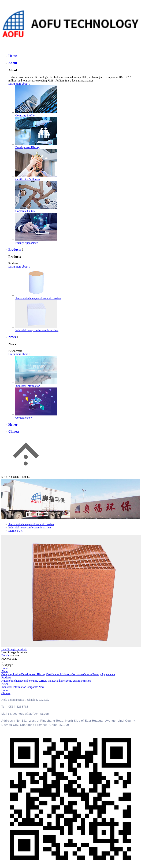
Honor (13, 424)
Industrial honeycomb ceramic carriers (37, 330)
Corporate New (24, 418)
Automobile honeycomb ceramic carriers (38, 298)
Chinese (14, 431)
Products (15, 249)
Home (13, 56)
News (12, 337)
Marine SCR (15, 531)
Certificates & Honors (28, 179)
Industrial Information (28, 386)
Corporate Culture (25, 211)
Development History (27, 147)
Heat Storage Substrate (14, 649)
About (13, 63)
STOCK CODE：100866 (16, 477)
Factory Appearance (27, 243)
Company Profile (25, 115)
